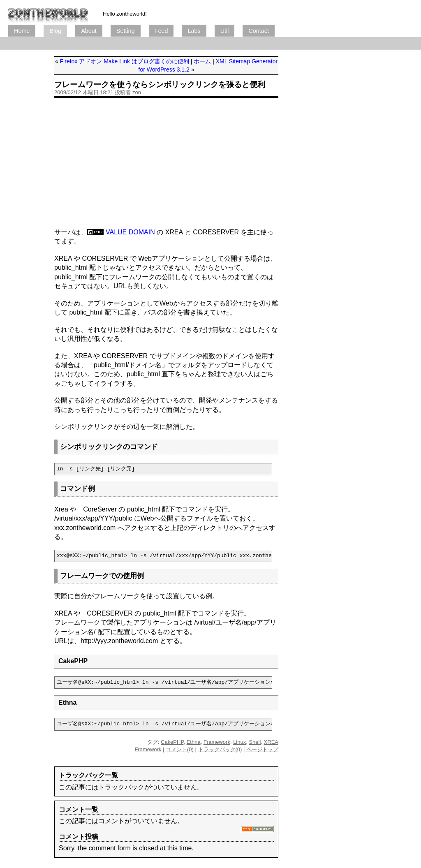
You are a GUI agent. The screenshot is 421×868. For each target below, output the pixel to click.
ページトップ (262, 749)
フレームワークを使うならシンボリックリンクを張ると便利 (160, 84)
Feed (161, 31)
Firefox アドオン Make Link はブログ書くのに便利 (125, 61)
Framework (217, 742)
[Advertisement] (158, 43)
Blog (55, 31)
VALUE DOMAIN (130, 232)
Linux (239, 742)
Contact (259, 31)
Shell (255, 742)
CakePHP (172, 742)
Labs (194, 31)
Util (225, 31)
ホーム (202, 61)
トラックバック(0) (220, 749)
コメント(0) (180, 749)
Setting (126, 31)
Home (22, 31)
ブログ (48, 12)
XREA (271, 742)
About (89, 31)
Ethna (194, 742)
